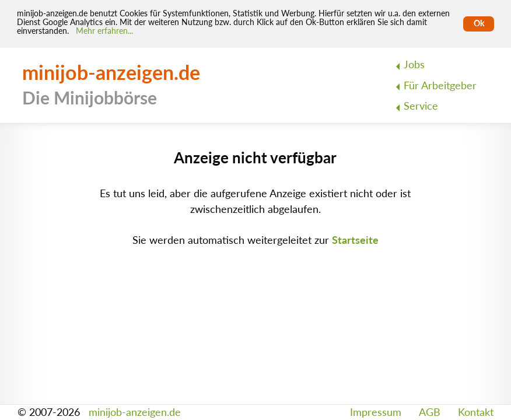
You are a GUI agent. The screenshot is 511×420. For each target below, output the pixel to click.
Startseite (355, 240)
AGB (430, 412)
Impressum (376, 412)
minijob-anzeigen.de (135, 412)
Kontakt (476, 412)
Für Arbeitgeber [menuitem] (440, 85)
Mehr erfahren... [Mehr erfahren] (104, 31)
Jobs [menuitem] (414, 64)
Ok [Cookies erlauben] (479, 23)
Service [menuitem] (421, 106)
